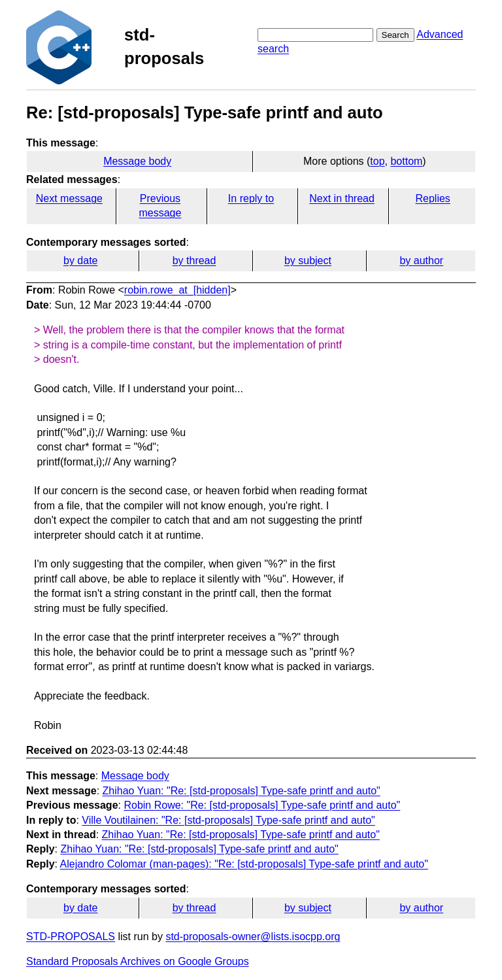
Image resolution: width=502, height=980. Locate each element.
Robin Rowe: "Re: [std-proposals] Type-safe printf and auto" (262, 805)
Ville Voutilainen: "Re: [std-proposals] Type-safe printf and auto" (228, 820)
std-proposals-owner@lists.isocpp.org (253, 937)
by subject (308, 261)
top (377, 161)
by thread (194, 261)
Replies (432, 198)
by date (80, 261)
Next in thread (342, 198)
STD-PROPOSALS (71, 937)
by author (421, 261)
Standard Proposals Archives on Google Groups (138, 961)
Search (395, 35)
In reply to (251, 198)
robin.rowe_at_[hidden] (177, 290)
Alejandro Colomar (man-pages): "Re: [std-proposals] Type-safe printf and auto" (244, 864)
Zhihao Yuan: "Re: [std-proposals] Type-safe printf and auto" (242, 791)
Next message (69, 198)
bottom (406, 161)
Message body (137, 161)
